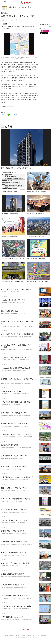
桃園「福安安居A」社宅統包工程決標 (14, 521)
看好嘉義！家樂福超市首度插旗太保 (14, 553)
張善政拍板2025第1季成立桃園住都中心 (15, 596)
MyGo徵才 (18, 636)
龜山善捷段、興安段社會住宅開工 (10, 237)
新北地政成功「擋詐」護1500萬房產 (12, 282)
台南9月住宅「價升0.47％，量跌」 (20, 7)
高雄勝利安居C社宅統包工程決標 (13, 532)
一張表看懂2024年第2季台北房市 (10, 192)
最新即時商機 (42, 29)
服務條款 (23, 636)
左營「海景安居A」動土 (9, 312)
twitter (16, 116)
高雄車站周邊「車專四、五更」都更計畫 (15, 564)
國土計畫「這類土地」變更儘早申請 (36, 214)
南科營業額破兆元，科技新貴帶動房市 (36, 237)
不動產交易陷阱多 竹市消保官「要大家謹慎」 (17, 607)
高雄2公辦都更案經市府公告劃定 (12, 575)
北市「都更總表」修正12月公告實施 (14, 510)
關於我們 (12, 636)
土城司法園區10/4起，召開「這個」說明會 (16, 435)
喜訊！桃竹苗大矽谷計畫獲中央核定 (14, 467)
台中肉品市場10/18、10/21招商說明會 (13, 259)
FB (3, 116)
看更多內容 (26, 630)
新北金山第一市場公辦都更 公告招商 (14, 413)
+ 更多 (50, 28)
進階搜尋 (13, 3)
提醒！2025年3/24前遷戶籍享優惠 (37, 259)
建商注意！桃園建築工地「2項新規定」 (36, 192)
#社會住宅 (5, 107)
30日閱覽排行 (45, 26)
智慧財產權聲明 (44, 636)
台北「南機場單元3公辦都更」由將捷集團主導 (17, 478)
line (9, 116)
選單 (5, 3)
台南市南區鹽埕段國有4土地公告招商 (38, 282)
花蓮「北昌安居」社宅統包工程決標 (14, 489)
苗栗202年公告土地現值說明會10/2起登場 (16, 499)
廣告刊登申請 (36, 636)
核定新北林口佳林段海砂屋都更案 (10, 214)
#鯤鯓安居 (11, 107)
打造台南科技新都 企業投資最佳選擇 (14, 542)
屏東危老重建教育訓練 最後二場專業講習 (15, 403)
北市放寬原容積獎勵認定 (10, 446)
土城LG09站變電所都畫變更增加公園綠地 (16, 369)
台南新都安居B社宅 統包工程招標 (13, 301)
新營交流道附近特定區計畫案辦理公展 (14, 424)
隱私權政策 (29, 636)
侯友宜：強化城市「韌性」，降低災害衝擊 (16, 290)
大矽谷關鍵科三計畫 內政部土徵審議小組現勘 (17, 335)
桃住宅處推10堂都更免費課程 (11, 392)
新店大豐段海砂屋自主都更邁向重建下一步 (16, 169)
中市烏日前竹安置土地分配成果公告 (14, 358)
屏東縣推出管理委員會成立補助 (12, 618)
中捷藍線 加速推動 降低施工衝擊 (12, 585)
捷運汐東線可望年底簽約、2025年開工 (15, 456)
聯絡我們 (7, 636)
